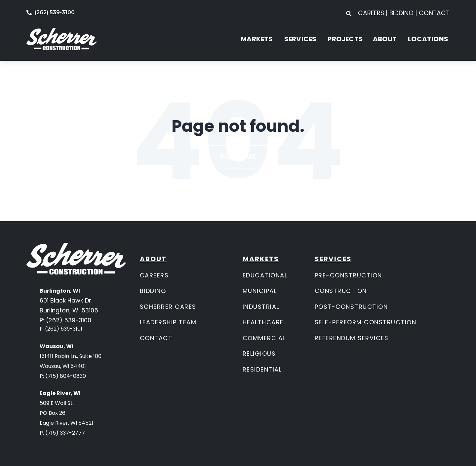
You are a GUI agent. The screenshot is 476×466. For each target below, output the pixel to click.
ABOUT (385, 39)
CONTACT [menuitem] (434, 13)
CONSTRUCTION (341, 291)
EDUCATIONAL (265, 275)
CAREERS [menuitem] (372, 13)
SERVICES (300, 39)
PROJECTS (345, 39)
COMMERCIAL (264, 338)
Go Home (238, 156)
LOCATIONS (428, 39)
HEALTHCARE (263, 322)
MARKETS (257, 39)
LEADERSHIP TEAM (168, 322)
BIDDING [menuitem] (401, 13)
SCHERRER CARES (168, 307)
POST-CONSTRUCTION (351, 307)
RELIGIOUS (259, 354)
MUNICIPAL (260, 291)
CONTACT (156, 338)
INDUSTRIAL (261, 307)
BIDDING (153, 291)
